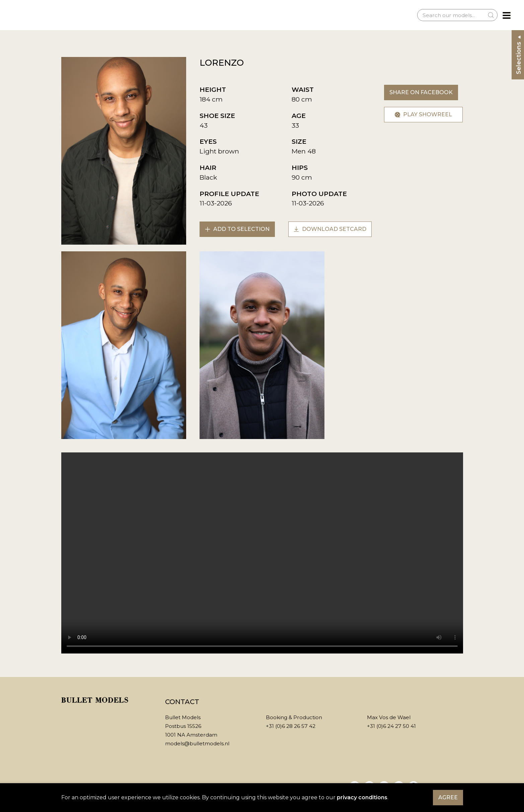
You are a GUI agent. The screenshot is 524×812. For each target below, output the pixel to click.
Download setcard (330, 229)
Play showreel (423, 114)
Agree (448, 797)
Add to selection (237, 229)
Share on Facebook (421, 92)
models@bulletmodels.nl (197, 743)
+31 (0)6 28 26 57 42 (291, 726)
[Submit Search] (491, 15)
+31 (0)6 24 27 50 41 (391, 726)
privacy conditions (362, 797)
